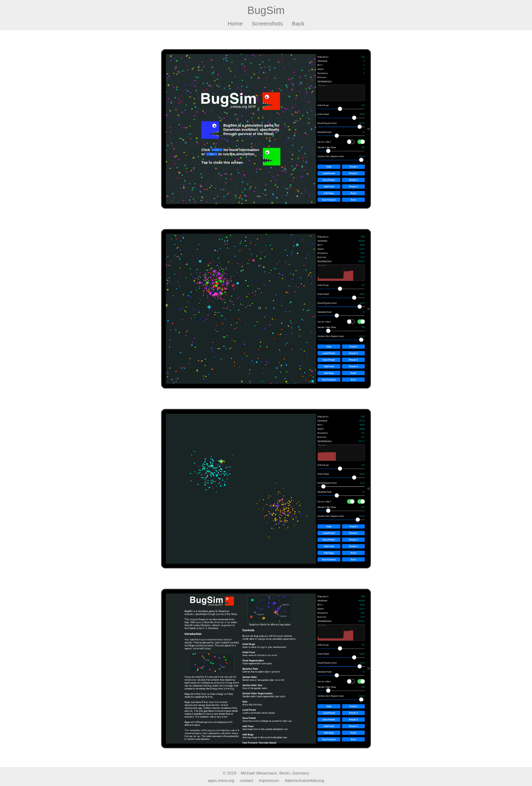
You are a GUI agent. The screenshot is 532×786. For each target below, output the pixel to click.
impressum (269, 780)
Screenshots (267, 23)
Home (235, 23)
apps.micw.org (221, 780)
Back (298, 23)
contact (246, 780)
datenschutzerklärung (304, 780)
